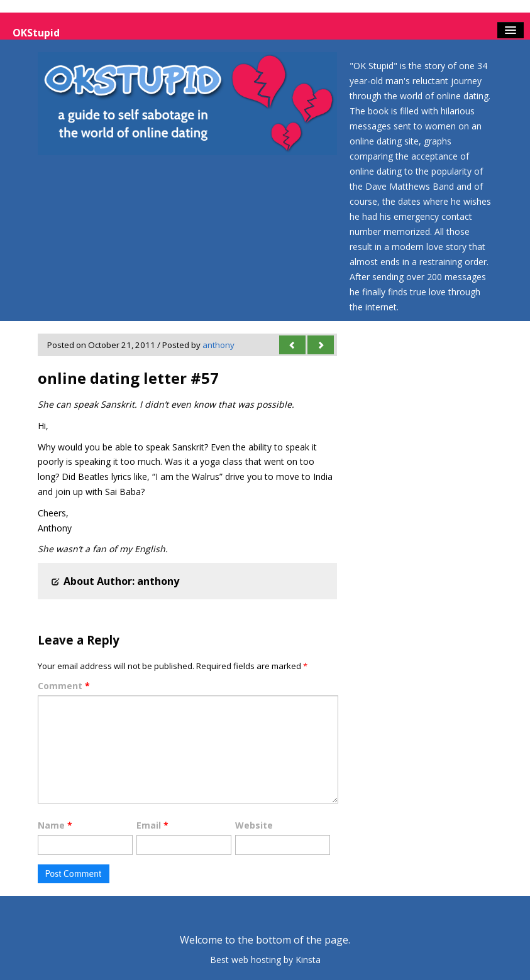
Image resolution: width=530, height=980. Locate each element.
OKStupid (36, 33)
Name (55, 825)
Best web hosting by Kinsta (265, 960)
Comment (64, 686)
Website (254, 825)
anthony (218, 345)
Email (152, 825)
